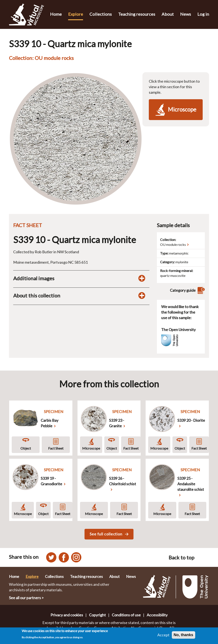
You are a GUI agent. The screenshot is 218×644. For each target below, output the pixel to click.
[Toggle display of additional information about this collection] (142, 296)
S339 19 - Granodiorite (51, 481)
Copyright (97, 615)
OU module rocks (173, 244)
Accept (163, 635)
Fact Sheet (56, 448)
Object (26, 448)
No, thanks (184, 635)
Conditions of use (126, 615)
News (186, 14)
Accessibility (157, 615)
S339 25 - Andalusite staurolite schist (191, 484)
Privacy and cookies (67, 615)
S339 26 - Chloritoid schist (123, 481)
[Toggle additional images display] (142, 278)
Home (56, 14)
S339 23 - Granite (117, 423)
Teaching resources (137, 14)
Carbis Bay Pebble (49, 423)
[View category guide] (201, 290)
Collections (101, 14)
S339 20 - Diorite (191, 420)
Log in (203, 14)
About (168, 14)
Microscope (91, 448)
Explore (76, 14)
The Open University (178, 330)
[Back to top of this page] (204, 557)
